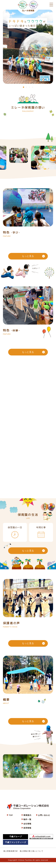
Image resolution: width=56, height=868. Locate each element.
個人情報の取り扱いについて (32, 851)
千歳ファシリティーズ (16, 842)
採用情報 (27, 828)
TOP (11, 815)
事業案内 (27, 815)
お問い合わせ (44, 815)
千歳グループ (16, 837)
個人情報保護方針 (11, 851)
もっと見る (33, 256)
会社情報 (27, 824)
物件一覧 (27, 819)
